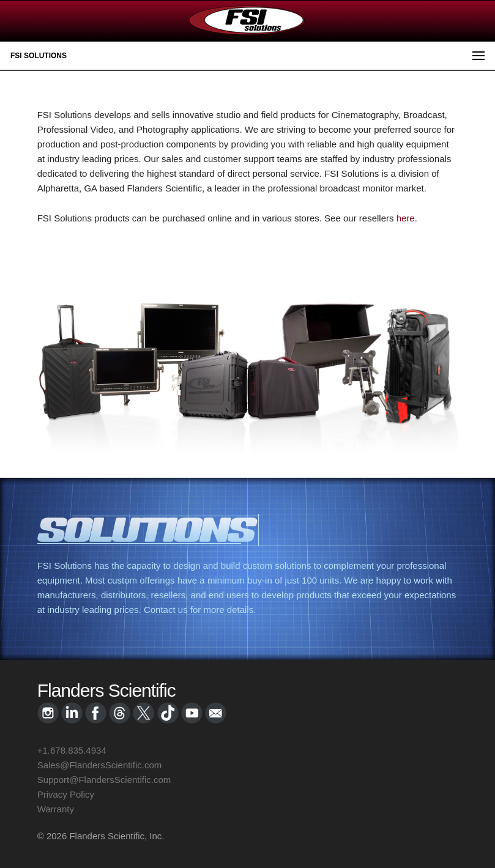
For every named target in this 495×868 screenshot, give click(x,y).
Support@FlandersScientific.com (104, 780)
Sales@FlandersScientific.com (100, 765)
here (406, 218)
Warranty (56, 809)
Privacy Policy (66, 794)
